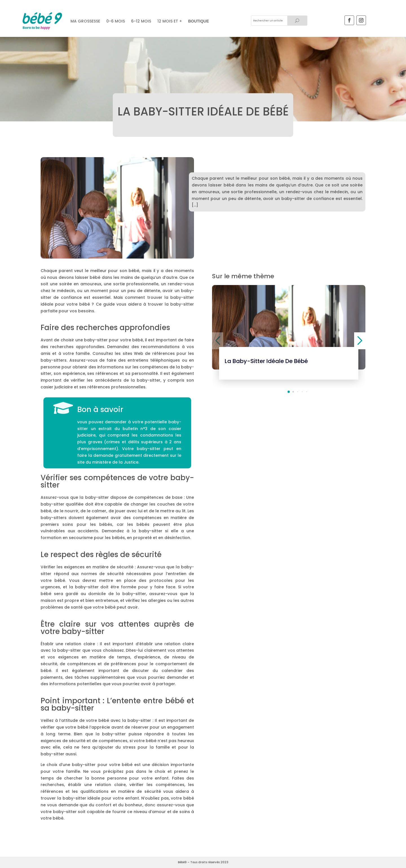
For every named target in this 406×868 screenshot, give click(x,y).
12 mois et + (170, 21)
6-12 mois (141, 21)
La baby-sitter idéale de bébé (266, 361)
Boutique (198, 21)
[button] (289, 392)
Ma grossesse (85, 21)
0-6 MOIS (116, 21)
